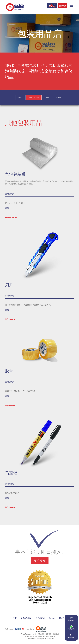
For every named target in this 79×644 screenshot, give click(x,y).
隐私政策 (56, 634)
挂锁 (47, 97)
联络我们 (63, 618)
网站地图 (41, 634)
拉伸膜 (58, 97)
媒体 (34, 634)
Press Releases (26, 634)
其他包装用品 (34, 97)
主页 (15, 618)
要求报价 (63, 6)
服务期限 (48, 634)
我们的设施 (40, 618)
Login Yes (52, 6)
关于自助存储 (26, 618)
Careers (52, 618)
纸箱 (20, 97)
